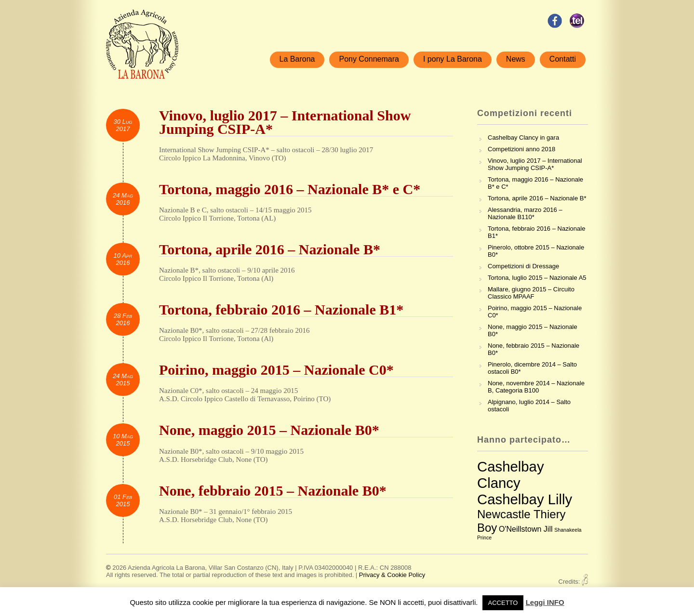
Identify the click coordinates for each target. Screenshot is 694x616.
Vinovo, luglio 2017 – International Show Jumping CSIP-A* (535, 164)
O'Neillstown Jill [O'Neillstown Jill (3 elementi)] (526, 529)
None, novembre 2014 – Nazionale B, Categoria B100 (536, 387)
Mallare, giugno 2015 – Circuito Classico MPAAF (531, 293)
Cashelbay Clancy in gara (523, 138)
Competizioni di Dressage (523, 266)
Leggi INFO (545, 602)
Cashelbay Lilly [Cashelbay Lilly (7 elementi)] (525, 499)
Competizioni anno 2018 (521, 149)
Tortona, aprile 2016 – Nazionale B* (537, 198)
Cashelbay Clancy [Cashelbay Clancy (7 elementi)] (511, 475)
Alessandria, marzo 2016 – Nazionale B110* (525, 213)
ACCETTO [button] (503, 603)
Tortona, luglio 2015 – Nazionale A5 (537, 278)
